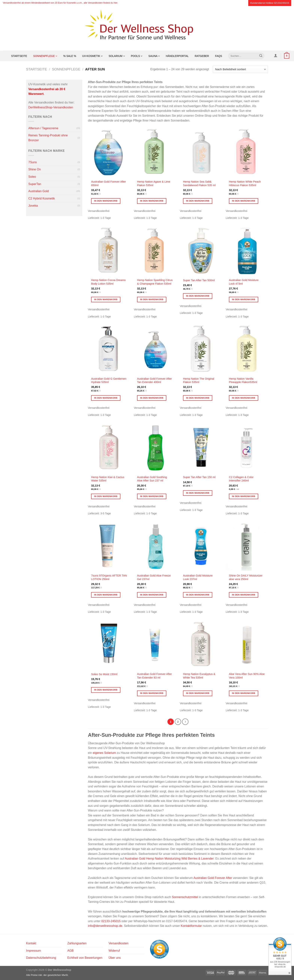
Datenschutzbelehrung (41, 958)
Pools (137, 56)
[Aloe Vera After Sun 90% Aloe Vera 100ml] (247, 645)
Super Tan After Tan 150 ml (199, 477)
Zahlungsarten (77, 943)
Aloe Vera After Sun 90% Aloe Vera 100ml (247, 676)
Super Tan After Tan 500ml (199, 280)
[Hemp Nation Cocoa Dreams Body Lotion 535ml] (109, 251)
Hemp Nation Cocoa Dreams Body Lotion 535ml (108, 282)
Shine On (35, 169)
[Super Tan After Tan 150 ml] (201, 448)
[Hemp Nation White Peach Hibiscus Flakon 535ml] (247, 152)
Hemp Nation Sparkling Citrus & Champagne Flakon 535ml (155, 282)
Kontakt (31, 943)
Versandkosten (118, 943)
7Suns (33, 162)
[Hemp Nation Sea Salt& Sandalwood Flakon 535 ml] (201, 152)
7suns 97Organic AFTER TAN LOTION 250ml (109, 577)
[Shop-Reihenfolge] (240, 69)
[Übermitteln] (261, 56)
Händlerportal (177, 56)
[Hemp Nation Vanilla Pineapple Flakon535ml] (247, 349)
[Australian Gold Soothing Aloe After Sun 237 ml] (155, 448)
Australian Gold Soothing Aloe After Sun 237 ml (152, 479)
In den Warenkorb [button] (106, 201)
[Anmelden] (276, 55)
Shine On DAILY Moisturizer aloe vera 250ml (246, 577)
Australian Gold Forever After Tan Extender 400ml (154, 380)
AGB (70, 951)
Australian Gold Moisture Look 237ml (198, 577)
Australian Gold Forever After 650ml (109, 183)
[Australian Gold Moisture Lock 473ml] (247, 251)
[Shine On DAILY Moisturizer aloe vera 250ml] (247, 546)
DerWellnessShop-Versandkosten (51, 107)
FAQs (219, 56)
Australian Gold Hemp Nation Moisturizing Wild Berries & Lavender (169, 859)
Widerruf (114, 951)
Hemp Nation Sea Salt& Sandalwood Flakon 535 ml (199, 183)
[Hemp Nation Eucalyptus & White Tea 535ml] (201, 645)
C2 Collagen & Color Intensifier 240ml (241, 479)
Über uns (115, 958)
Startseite (19, 56)
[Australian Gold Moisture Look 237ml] (201, 546)
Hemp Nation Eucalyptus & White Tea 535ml (199, 676)
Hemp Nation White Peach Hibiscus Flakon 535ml (245, 183)
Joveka (33, 206)
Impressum (33, 951)
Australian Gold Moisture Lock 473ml (244, 282)
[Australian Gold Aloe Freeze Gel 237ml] (155, 546)
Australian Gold (39, 191)
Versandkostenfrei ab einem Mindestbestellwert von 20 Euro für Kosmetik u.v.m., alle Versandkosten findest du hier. (60, 3)
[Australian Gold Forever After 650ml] (109, 152)
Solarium (117, 56)
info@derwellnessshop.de (105, 926)
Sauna (154, 56)
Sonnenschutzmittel (185, 897)
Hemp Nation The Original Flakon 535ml (199, 380)
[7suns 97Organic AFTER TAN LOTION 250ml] (109, 546)
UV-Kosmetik (93, 56)
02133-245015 (111, 921)
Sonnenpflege (45, 56)
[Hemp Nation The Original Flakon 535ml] (201, 349)
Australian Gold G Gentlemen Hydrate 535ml (109, 380)
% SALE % (70, 56)
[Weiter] (185, 722)
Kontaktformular (191, 926)
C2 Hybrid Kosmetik (42, 198)
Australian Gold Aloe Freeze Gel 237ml (154, 577)
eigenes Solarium (104, 753)
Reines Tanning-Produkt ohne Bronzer (48, 138)
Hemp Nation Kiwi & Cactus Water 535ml (108, 479)
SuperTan (35, 184)
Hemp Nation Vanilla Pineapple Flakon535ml (243, 380)
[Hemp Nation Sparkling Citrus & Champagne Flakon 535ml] (155, 251)
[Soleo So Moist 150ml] (109, 645)
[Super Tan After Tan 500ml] (201, 251)
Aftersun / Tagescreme (43, 128)
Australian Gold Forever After (213, 878)
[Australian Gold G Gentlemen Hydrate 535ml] (109, 349)
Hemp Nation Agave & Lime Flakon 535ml (154, 183)
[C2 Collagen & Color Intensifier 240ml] (247, 448)
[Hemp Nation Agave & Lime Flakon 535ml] (155, 152)
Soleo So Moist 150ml (104, 674)
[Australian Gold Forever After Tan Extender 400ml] (155, 349)
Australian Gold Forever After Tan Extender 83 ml (154, 676)
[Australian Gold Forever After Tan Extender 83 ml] (155, 645)
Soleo (32, 177)
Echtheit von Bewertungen (85, 958)
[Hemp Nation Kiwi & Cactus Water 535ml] (109, 448)
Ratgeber (202, 56)
